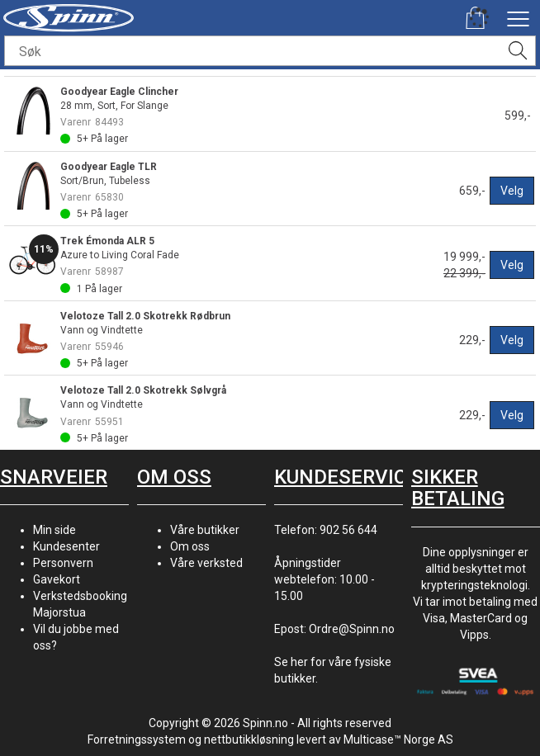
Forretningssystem (137, 739)
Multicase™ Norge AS (398, 739)
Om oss (190, 546)
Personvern (63, 563)
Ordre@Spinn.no (352, 629)
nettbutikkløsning (249, 739)
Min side (54, 530)
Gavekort (57, 579)
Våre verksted (206, 563)
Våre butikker (205, 530)
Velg (512, 191)
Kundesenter (66, 546)
